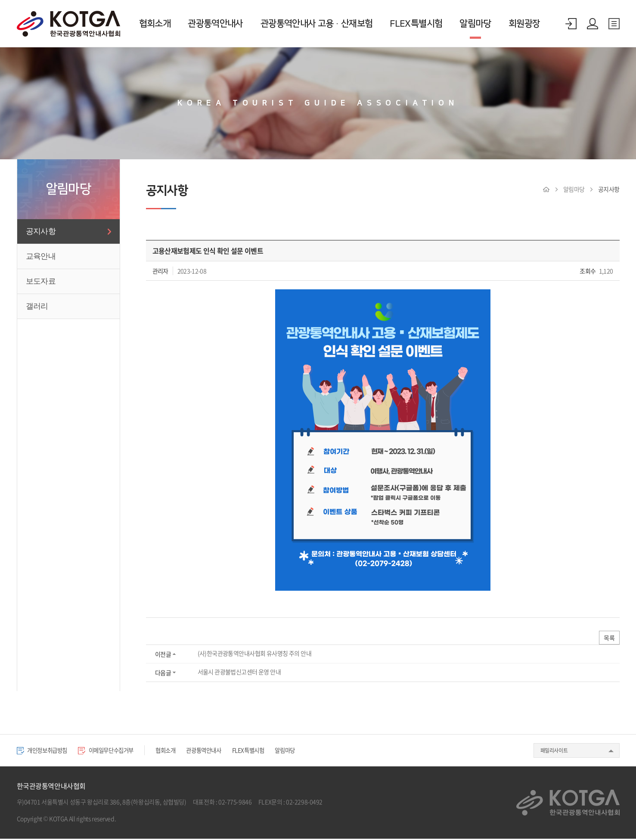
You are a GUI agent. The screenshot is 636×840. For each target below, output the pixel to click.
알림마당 (475, 23)
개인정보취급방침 (45, 751)
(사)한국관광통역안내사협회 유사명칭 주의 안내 (254, 654)
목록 (609, 639)
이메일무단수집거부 (116, 751)
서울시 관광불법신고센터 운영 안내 (239, 673)
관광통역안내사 (216, 23)
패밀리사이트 (554, 751)
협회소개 (155, 23)
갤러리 (37, 306)
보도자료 (41, 281)
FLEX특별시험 (416, 23)
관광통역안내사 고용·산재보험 (317, 23)
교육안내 (41, 256)
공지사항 (41, 231)
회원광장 (524, 23)
